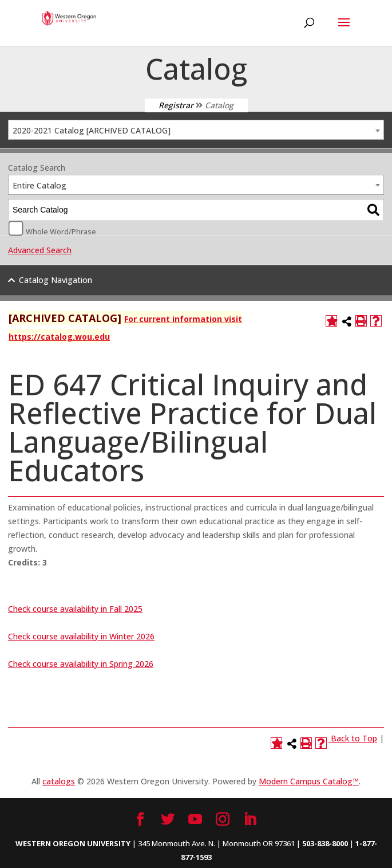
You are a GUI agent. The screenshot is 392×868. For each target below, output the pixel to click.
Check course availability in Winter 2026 (81, 636)
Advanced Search (40, 250)
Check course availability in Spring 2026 (81, 664)
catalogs (59, 781)
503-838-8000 (325, 843)
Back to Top (354, 738)
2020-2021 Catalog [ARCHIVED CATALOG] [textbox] (92, 130)
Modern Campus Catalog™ (309, 781)
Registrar (176, 105)
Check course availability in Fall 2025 (75, 609)
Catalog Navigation (56, 280)
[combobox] (196, 130)
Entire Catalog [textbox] (39, 185)
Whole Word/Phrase (61, 231)
